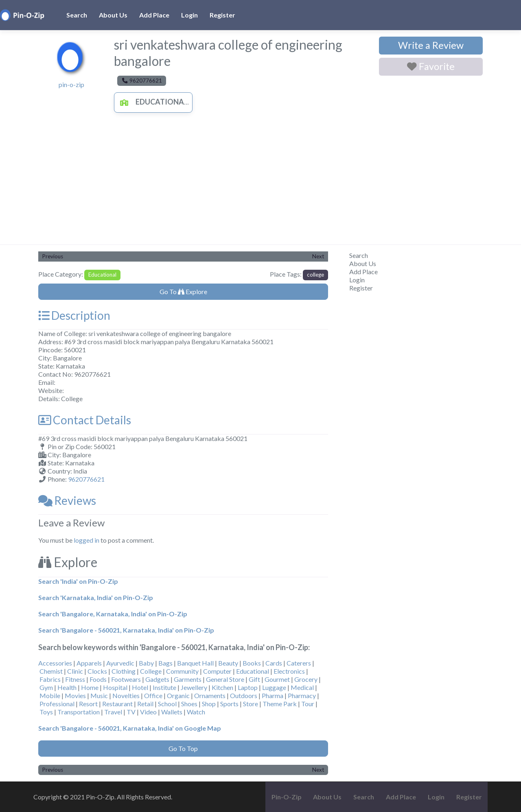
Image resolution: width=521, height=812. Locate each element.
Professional (57, 704)
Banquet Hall (195, 663)
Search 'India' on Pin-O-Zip (78, 581)
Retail (145, 704)
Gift (254, 679)
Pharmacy (302, 695)
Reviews (67, 500)
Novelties (126, 695)
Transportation (79, 712)
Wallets (172, 712)
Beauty (228, 663)
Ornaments (210, 695)
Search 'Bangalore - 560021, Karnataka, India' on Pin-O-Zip (126, 630)
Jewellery (194, 687)
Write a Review (431, 45)
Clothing (124, 671)
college (315, 275)
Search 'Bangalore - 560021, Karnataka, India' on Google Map (130, 728)
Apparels (89, 663)
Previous (53, 256)
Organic (178, 695)
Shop (209, 704)
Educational (152, 102)
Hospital (115, 687)
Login (189, 15)
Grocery (306, 679)
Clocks (97, 671)
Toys (46, 712)
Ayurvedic (120, 663)
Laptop (248, 687)
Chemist (51, 671)
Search (77, 15)
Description (74, 315)
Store (251, 704)
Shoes (189, 704)
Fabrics (50, 679)
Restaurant (117, 704)
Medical (302, 687)
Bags (165, 663)
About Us (113, 15)
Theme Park (280, 704)
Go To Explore (183, 291)
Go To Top (183, 748)
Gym (46, 687)
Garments (188, 679)
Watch (196, 712)
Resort (88, 704)
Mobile (50, 695)
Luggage (274, 687)
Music (99, 695)
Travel (113, 712)
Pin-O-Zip (287, 797)
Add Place (154, 15)
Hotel (140, 687)
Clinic (75, 671)
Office (153, 695)
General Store (225, 679)
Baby (146, 663)
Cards (274, 663)
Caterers (299, 663)
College (151, 671)
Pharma (273, 695)
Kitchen (222, 687)
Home (90, 687)
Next (318, 256)
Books (252, 663)
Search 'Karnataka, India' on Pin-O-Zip (96, 597)
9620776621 (86, 479)
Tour (308, 704)
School (167, 704)
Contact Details (85, 420)
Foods (98, 679)
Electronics (289, 671)
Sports (229, 704)
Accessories (55, 663)
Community (182, 671)
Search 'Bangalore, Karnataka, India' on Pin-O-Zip (113, 614)
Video (148, 712)
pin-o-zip (71, 84)
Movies (75, 695)
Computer (217, 671)
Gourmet (277, 679)
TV (131, 712)
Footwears (126, 679)
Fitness (75, 679)
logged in (86, 540)
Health (67, 687)
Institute (164, 687)
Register (222, 15)
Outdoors (244, 695)
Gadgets (157, 679)
